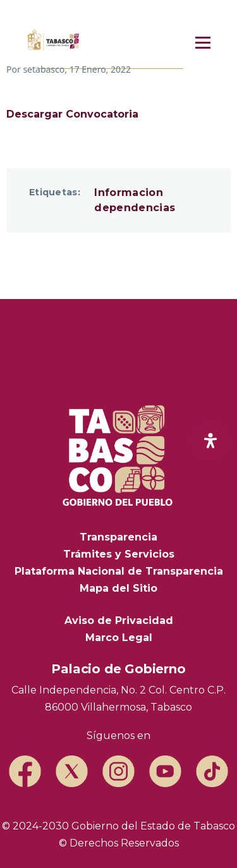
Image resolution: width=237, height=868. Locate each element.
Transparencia (118, 537)
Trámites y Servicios (119, 554)
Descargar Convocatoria (72, 114)
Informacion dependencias (135, 200)
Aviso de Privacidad (119, 620)
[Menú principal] (203, 42)
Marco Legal (119, 638)
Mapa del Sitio (118, 588)
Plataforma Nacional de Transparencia (119, 571)
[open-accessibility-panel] (210, 441)
